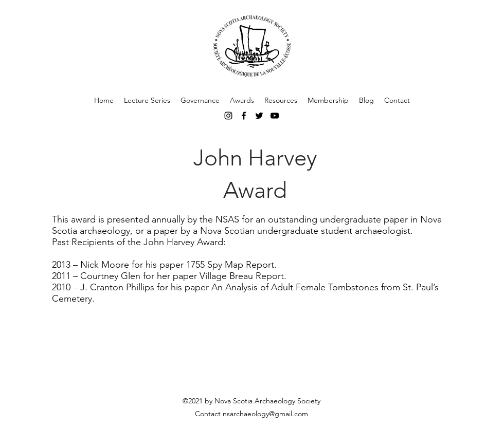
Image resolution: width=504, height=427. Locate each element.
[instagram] (228, 116)
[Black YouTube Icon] (275, 116)
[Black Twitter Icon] (259, 116)
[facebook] (244, 116)
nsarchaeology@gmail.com (265, 414)
